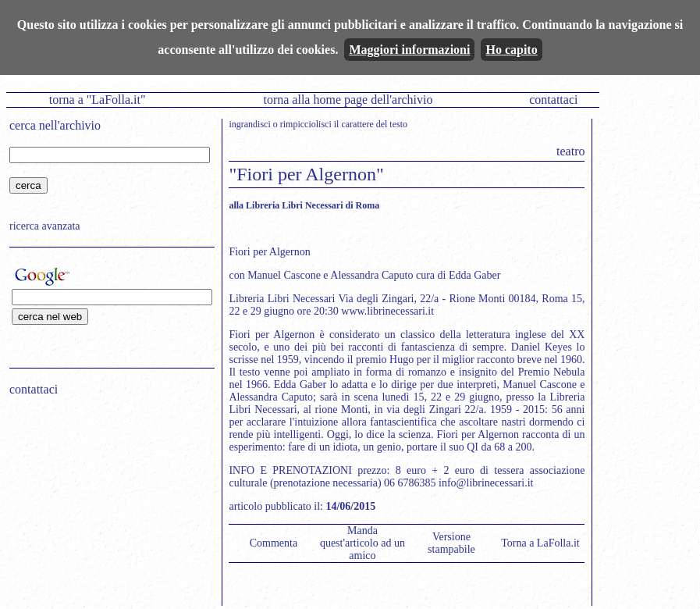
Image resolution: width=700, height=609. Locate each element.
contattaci (553, 100)
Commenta (274, 543)
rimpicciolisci (306, 124)
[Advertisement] (107, 508)
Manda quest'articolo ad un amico (362, 543)
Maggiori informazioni (409, 50)
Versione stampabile (451, 543)
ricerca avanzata (45, 226)
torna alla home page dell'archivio (348, 100)
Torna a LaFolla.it (540, 543)
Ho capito (511, 50)
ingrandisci (249, 124)
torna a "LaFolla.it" (98, 100)
